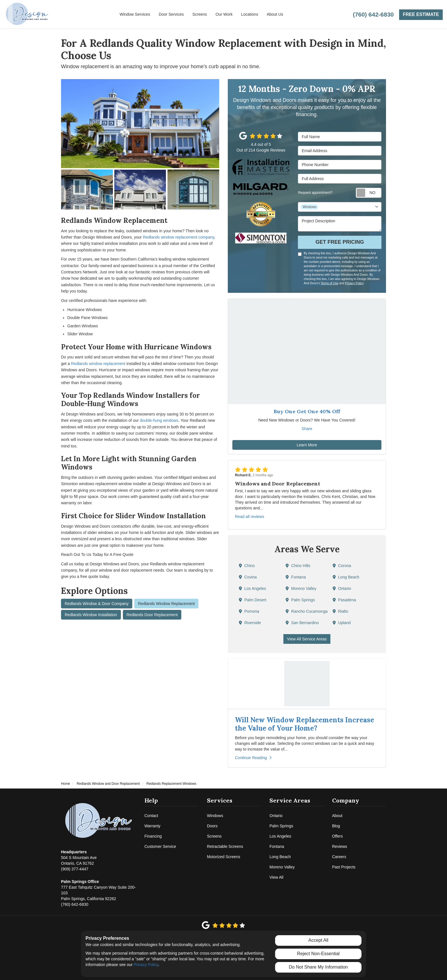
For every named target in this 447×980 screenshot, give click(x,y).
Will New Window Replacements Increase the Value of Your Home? (304, 724)
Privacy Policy (354, 283)
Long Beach (346, 577)
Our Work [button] (224, 14)
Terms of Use (330, 283)
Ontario (342, 588)
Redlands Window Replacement (166, 604)
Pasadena (344, 600)
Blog (336, 826)
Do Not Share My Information (318, 967)
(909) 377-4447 (79, 860)
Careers (339, 857)
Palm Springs (300, 600)
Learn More (307, 445)
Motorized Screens (224, 857)
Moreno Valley (301, 588)
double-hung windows (159, 420)
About (337, 816)
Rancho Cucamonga (307, 611)
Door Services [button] (171, 14)
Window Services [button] (135, 14)
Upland (342, 623)
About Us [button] (275, 14)
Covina (248, 577)
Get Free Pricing (340, 242)
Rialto (341, 611)
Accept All (318, 940)
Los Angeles (252, 588)
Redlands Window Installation (91, 615)
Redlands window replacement (98, 364)
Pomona (249, 611)
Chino (247, 566)
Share (307, 429)
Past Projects (344, 867)
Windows (215, 816)
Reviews (340, 846)
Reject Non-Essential (318, 954)
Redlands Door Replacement (152, 615)
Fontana (296, 577)
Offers (338, 836)
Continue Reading (253, 758)
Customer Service (160, 846)
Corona (342, 566)
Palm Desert (253, 600)
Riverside (250, 623)
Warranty (153, 826)
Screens (214, 836)
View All (276, 877)
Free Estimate (421, 14)
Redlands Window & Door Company (97, 604)
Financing (153, 836)
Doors (212, 826)
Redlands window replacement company (178, 237)
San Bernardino (302, 623)
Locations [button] (250, 14)
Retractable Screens (225, 846)
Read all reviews (250, 517)
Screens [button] (200, 14)
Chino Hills (298, 566)
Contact (151, 816)
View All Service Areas (307, 639)
